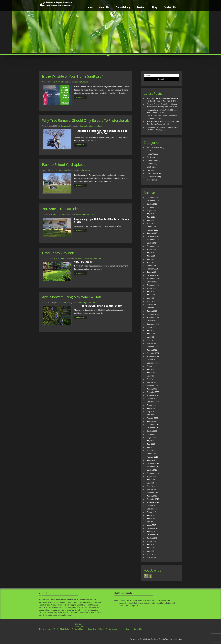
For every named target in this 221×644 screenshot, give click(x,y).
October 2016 (152, 538)
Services (141, 8)
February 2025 (152, 230)
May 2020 (151, 412)
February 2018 (152, 493)
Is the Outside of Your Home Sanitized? (73, 76)
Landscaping (81, 303)
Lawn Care (98, 126)
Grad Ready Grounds (58, 253)
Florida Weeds (152, 154)
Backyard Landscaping (84, 258)
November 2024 (153, 240)
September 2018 (153, 473)
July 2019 (150, 441)
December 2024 (153, 236)
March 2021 (151, 382)
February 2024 (152, 269)
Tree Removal (152, 180)
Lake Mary (79, 629)
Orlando (101, 629)
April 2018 (151, 486)
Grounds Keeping (86, 126)
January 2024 (152, 272)
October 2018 (152, 470)
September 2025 (153, 207)
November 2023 (153, 279)
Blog (155, 8)
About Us (104, 8)
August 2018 (152, 476)
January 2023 (152, 311)
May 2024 (151, 259)
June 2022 (151, 334)
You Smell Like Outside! (60, 209)
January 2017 (152, 532)
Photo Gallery (123, 8)
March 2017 (151, 525)
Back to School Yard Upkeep (64, 164)
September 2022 (153, 324)
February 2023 (152, 308)
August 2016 (152, 541)
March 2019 (151, 454)
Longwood (113, 629)
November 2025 (153, 201)
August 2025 (152, 211)
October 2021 (152, 360)
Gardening (151, 157)
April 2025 (151, 224)
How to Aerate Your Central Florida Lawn (162, 116)
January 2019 (152, 460)
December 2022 (153, 314)
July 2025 (150, 214)
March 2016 (151, 558)
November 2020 (153, 395)
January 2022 (152, 350)
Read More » (81, 97)
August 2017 (152, 512)
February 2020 (152, 418)
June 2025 (151, 217)
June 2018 (151, 480)
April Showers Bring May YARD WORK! (72, 297)
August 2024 (152, 249)
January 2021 (152, 389)
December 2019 (153, 425)
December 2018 (153, 464)
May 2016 (151, 551)
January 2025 (152, 233)
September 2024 (153, 246)
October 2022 (152, 321)
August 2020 (152, 405)
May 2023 (151, 298)
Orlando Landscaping (155, 173)
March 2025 (151, 227)
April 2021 (151, 379)
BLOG (149, 151)
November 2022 (153, 318)
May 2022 (151, 337)
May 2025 (151, 220)
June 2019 (151, 444)
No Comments (58, 82)
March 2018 (151, 489)
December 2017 (153, 499)
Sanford (91, 629)
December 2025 (153, 198)
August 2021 (152, 366)
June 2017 (151, 519)
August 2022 (152, 327)
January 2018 (152, 496)
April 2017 (151, 522)
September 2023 (153, 285)
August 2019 (152, 438)
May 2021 (151, 376)
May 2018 (151, 483)
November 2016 (153, 535)
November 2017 (153, 502)
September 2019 (153, 434)
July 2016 (150, 545)
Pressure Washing (81, 82)
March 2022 (151, 344)
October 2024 (152, 243)
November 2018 (153, 467)
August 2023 (152, 288)
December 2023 (153, 275)
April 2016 (151, 554)
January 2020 (152, 421)
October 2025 (152, 204)
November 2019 (153, 428)
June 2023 (151, 295)
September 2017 (153, 509)
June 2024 (151, 256)
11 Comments (64, 126)
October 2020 (152, 399)
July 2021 (150, 369)
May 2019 (151, 447)
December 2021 (153, 353)
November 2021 (153, 356)
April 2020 (151, 415)
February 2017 (152, 528)
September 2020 (153, 402)
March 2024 (151, 266)
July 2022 (150, 331)
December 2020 (153, 392)
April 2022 (151, 340)
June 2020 (151, 408)
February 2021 (152, 386)
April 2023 (151, 301)
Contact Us (170, 8)
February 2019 (152, 457)
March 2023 (151, 305)
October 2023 (152, 282)
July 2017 (150, 515)
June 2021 (151, 373)
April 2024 (151, 262)
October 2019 (152, 431)
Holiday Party (80, 214)
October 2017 (152, 506)
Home (90, 8)
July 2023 (150, 292)
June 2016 (151, 548)
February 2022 (152, 347)
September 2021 (153, 363)
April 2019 (151, 451)
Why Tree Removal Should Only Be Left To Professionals (86, 120)
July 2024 (150, 253)
